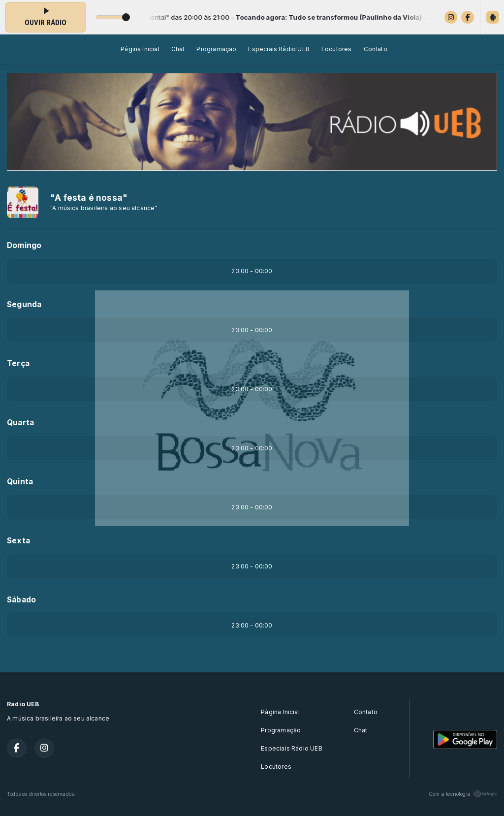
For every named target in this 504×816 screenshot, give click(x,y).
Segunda (24, 304)
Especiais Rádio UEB (279, 49)
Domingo (24, 245)
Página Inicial (140, 49)
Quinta (20, 482)
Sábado (21, 600)
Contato (376, 49)
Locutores (337, 49)
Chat (178, 49)
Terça (18, 363)
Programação (216, 49)
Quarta (20, 423)
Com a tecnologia (463, 794)
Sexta (18, 541)
